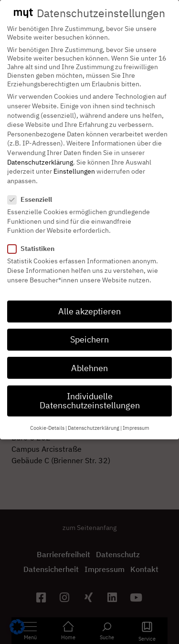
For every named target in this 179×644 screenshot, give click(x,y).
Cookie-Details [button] (47, 420)
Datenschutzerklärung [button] (94, 420)
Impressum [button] (136, 420)
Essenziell (33, 192)
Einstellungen (74, 164)
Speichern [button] (89, 332)
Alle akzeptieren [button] (89, 304)
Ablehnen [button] (89, 360)
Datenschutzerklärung (40, 155)
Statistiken (34, 241)
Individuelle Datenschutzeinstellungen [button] (90, 394)
